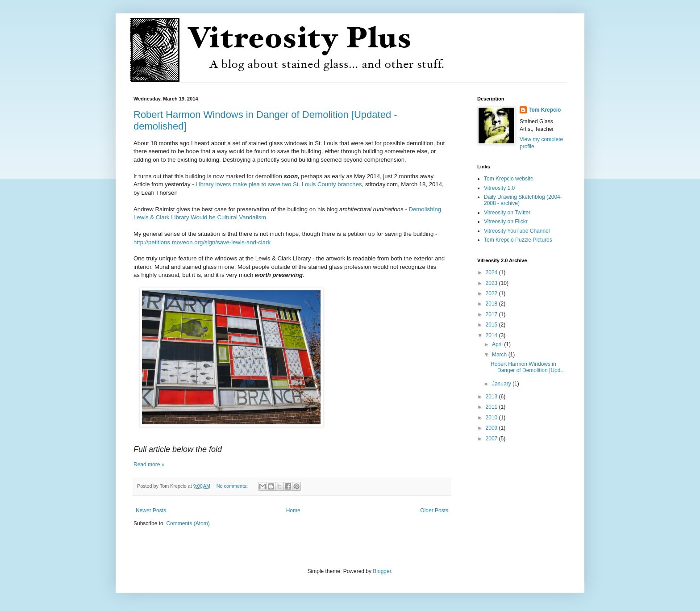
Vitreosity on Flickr (506, 222)
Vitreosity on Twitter (507, 213)
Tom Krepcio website (509, 179)
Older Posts (434, 511)
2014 (492, 335)
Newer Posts (151, 511)
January (502, 384)
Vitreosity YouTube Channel (517, 231)
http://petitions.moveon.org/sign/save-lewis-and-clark (202, 242)
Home (293, 511)
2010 (492, 418)
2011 (492, 407)
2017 (492, 314)
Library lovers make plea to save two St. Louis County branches (279, 184)
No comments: (233, 486)
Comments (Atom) (188, 523)
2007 (492, 439)
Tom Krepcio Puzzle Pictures (518, 240)
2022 (492, 293)
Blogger (382, 571)
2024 (492, 272)
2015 (492, 325)
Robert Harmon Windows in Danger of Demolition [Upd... (528, 367)
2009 (492, 428)
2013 (492, 397)
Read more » (149, 465)
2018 (492, 304)
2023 (492, 283)
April (498, 344)
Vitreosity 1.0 (499, 188)
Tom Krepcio (545, 110)
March (500, 355)
